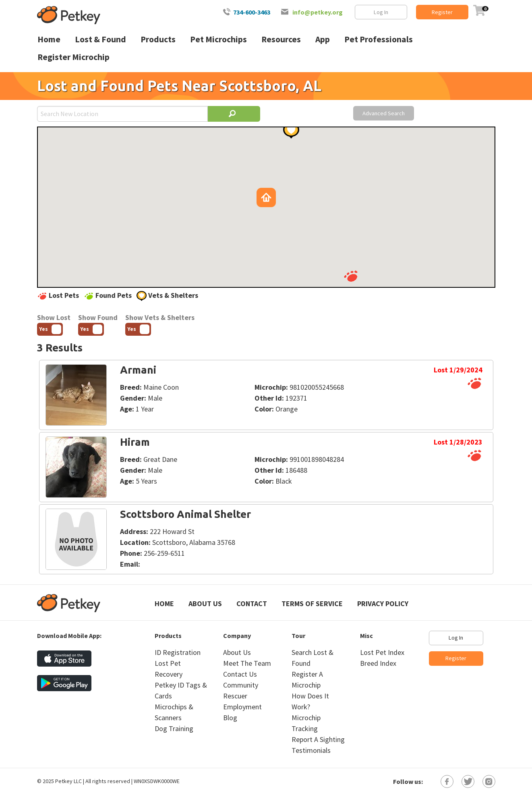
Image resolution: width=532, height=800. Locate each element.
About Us (205, 604)
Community (241, 685)
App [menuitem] (323, 39)
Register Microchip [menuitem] (73, 57)
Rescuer (235, 696)
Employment (242, 707)
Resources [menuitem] (281, 39)
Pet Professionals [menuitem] (379, 39)
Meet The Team (247, 663)
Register (442, 12)
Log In (381, 12)
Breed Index (378, 663)
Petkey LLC (68, 781)
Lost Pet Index (382, 652)
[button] (351, 276)
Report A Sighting (318, 739)
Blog (230, 718)
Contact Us (240, 674)
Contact (252, 604)
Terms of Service (312, 604)
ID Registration (178, 652)
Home (164, 604)
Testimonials (311, 750)
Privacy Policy (383, 604)
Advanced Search (384, 113)
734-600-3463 (252, 12)
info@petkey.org (318, 12)
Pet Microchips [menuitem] (218, 39)
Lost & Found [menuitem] (100, 39)
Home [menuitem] (49, 39)
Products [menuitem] (158, 39)
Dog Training (174, 728)
